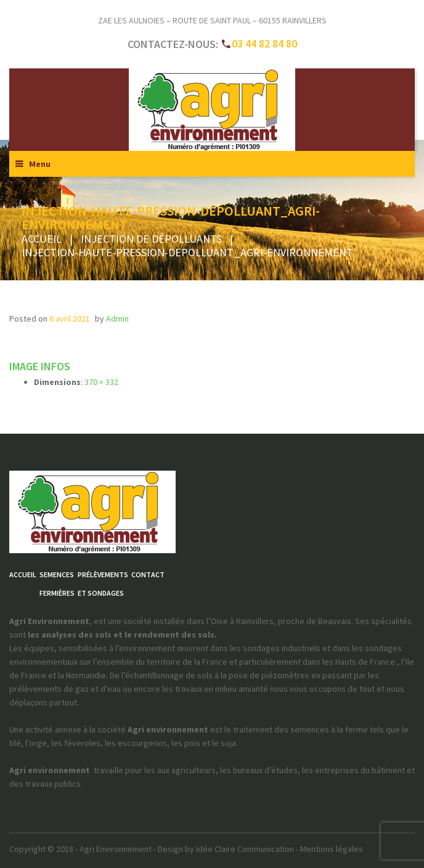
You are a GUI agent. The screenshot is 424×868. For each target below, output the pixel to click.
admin (117, 318)
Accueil (42, 239)
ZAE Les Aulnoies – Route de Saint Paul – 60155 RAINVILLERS (212, 20)
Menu (40, 164)
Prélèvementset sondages (103, 584)
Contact (148, 574)
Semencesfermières (57, 584)
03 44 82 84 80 (264, 43)
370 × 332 (101, 382)
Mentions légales (332, 849)
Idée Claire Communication (245, 849)
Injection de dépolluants (151, 239)
